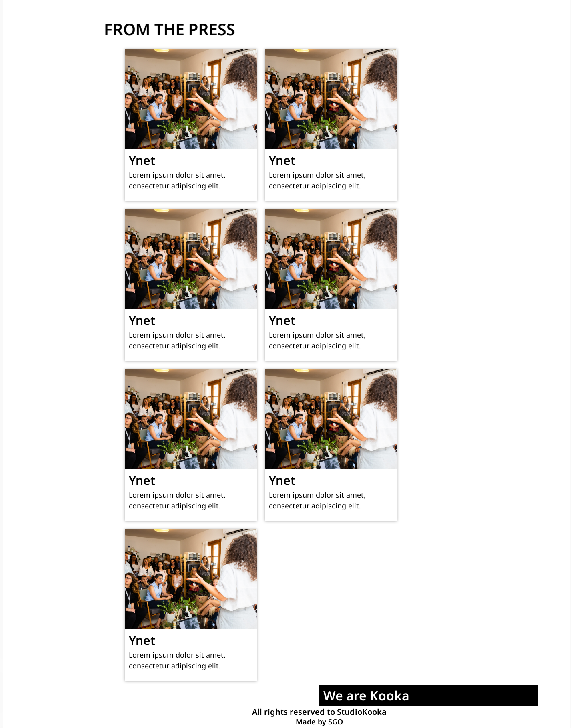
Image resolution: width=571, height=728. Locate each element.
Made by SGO (319, 723)
